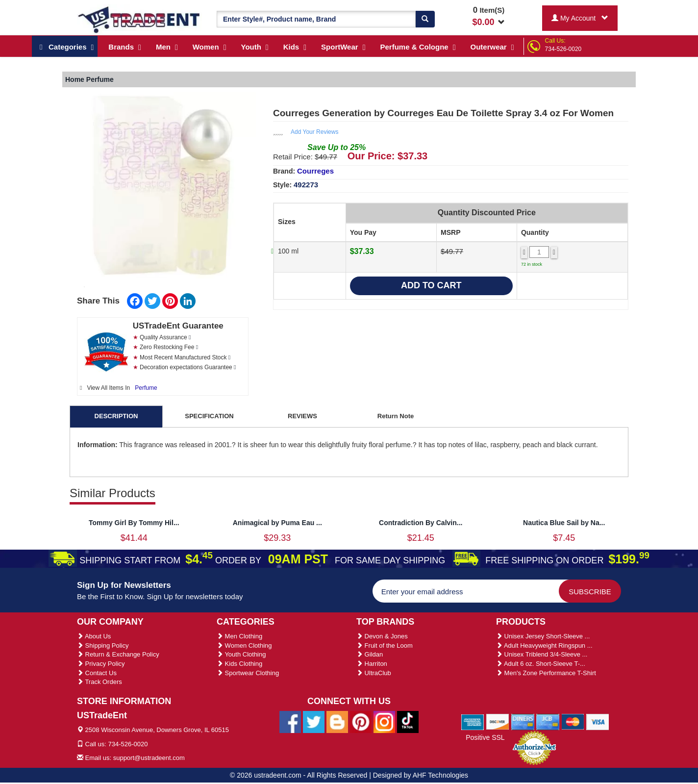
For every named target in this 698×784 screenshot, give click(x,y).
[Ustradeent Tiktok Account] (408, 722)
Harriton (372, 664)
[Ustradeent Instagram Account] (384, 722)
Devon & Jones (382, 636)
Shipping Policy (103, 645)
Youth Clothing (241, 654)
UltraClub (374, 673)
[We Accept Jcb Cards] (548, 721)
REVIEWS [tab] (302, 416)
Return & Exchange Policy (118, 654)
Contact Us (97, 673)
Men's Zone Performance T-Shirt (546, 673)
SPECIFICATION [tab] (209, 416)
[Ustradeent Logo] (139, 19)
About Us (94, 636)
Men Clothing (239, 636)
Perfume (146, 388)
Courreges (315, 171)
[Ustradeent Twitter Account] (314, 722)
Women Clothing (244, 645)
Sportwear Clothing (248, 673)
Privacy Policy (101, 664)
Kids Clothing (239, 664)
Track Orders (100, 682)
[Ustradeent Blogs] (337, 722)
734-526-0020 (563, 49)
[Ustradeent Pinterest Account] (361, 722)
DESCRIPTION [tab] (116, 416)
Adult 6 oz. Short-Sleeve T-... (541, 664)
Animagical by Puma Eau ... (277, 523)
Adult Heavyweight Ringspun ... (544, 645)
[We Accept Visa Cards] (598, 721)
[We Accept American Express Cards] (473, 721)
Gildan (370, 654)
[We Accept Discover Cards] (498, 721)
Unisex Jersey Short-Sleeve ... (543, 636)
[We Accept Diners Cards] (523, 721)
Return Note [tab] (396, 416)
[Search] (425, 19)
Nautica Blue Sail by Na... (564, 523)
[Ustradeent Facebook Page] (290, 722)
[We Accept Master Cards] (573, 721)
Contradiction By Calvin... (421, 523)
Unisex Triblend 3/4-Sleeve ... (542, 654)
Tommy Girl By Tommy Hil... (134, 523)
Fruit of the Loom (385, 645)
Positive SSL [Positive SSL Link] (485, 737)
